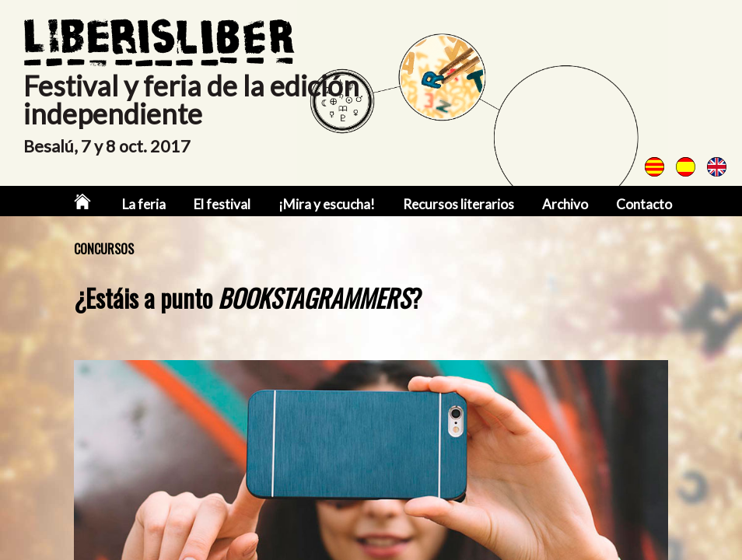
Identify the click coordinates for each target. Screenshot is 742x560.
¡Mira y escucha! (327, 204)
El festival (222, 204)
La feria (144, 204)
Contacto (644, 204)
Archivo (565, 204)
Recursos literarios (458, 204)
